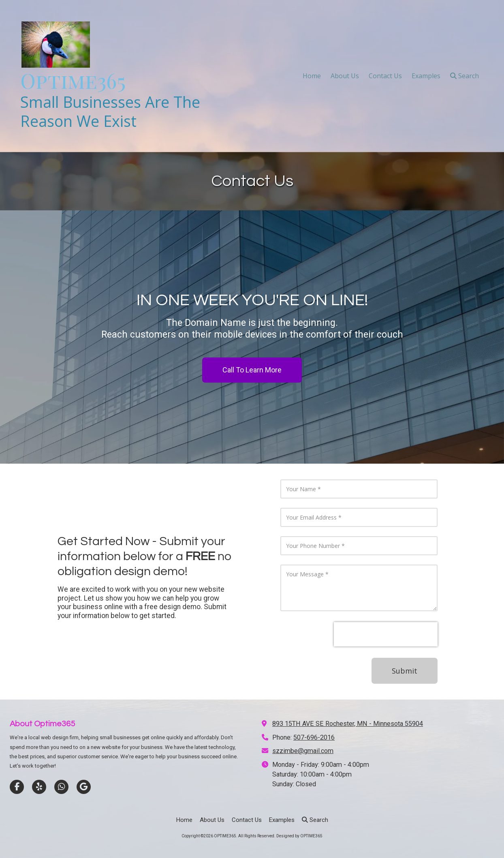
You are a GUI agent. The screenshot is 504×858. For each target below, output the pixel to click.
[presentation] (386, 634)
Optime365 (73, 80)
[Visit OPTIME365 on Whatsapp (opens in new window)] (61, 787)
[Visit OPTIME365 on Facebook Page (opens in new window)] (17, 787)
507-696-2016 (314, 737)
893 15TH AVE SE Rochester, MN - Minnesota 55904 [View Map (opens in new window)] (348, 724)
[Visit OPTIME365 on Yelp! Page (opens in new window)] (39, 787)
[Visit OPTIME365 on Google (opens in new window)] (84, 787)
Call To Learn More (252, 370)
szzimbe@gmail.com (303, 751)
